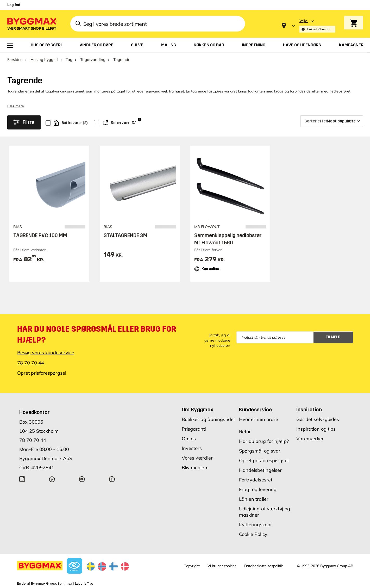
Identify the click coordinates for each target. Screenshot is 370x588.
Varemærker (310, 439)
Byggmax (65, 584)
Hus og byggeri (44, 60)
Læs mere (16, 106)
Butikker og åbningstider (209, 419)
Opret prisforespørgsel (42, 373)
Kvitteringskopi (255, 525)
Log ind (14, 5)
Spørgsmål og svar (260, 451)
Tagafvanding (93, 60)
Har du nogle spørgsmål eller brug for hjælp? (97, 335)
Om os (189, 439)
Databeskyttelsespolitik (264, 566)
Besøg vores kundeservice (46, 353)
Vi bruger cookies (222, 566)
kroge (279, 91)
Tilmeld (333, 337)
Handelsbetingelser (261, 470)
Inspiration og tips (316, 429)
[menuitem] (10, 45)
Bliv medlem (195, 468)
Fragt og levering (258, 489)
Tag (69, 60)
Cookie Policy (253, 534)
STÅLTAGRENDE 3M (126, 235)
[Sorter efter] (332, 121)
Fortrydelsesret (256, 480)
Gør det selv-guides (318, 419)
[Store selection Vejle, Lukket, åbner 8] (317, 26)
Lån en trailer (254, 499)
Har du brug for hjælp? (264, 441)
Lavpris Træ (84, 584)
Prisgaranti (194, 429)
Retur (245, 432)
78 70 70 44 (31, 363)
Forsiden (15, 60)
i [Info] (140, 119)
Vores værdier (197, 458)
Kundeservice (256, 410)
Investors (192, 448)
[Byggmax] (32, 24)
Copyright (192, 566)
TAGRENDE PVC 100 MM (40, 235)
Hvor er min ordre (259, 419)
